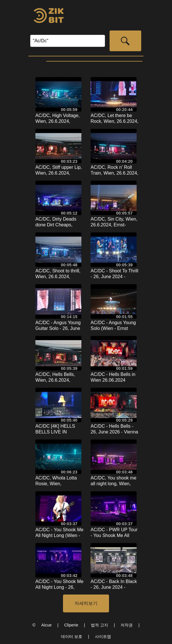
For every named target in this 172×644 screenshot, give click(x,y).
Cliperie (71, 625)
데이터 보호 (72, 637)
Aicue (46, 625)
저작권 (127, 625)
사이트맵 (103, 637)
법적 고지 (100, 625)
